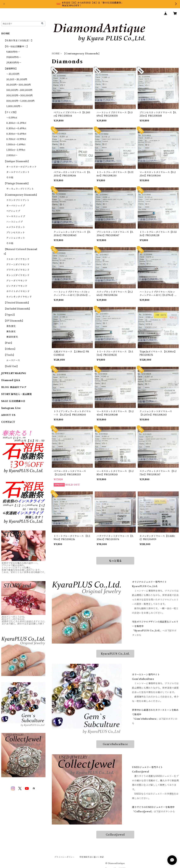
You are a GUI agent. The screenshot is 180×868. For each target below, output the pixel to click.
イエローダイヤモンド (18, 259)
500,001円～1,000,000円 (20, 101)
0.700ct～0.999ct (16, 139)
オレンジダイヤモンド (18, 275)
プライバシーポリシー (64, 857)
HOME (56, 54)
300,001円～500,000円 (19, 96)
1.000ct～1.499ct (16, 145)
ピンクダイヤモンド (17, 286)
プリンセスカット (16, 232)
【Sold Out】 (11, 366)
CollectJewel (115, 835)
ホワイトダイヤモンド (18, 291)
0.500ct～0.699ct (16, 134)
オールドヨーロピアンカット (21, 167)
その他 (10, 177)
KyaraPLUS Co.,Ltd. (115, 654)
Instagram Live (11, 408)
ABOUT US (8, 415)
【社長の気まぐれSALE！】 (19, 40)
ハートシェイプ (15, 222)
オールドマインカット (18, 172)
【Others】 (10, 349)
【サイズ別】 (11, 112)
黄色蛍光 (11, 332)
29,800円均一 (14, 63)
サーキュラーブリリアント (20, 189)
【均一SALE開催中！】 (16, 46)
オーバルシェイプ (16, 206)
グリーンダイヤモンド (18, 264)
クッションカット (16, 238)
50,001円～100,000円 (19, 85)
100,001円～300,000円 (19, 90)
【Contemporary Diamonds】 (21, 195)
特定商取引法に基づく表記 (92, 857)
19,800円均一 (14, 57)
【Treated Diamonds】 (17, 303)
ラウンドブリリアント (18, 200)
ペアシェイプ (13, 211)
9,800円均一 (13, 52)
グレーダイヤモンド (17, 281)
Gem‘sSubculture (115, 744)
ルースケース (13, 360)
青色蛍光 (11, 326)
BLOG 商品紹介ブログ (14, 387)
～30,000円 (13, 74)
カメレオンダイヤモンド (19, 297)
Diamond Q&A (11, 380)
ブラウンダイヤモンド (18, 270)
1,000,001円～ (14, 106)
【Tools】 (10, 355)
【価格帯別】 (11, 69)
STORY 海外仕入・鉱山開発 (17, 394)
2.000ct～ (12, 155)
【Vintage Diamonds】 (17, 183)
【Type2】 (10, 315)
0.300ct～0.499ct (16, 128)
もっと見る (115, 561)
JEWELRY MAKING (14, 373)
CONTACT (8, 422)
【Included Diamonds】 (17, 309)
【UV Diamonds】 (14, 321)
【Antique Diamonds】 (17, 161)
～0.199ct (12, 118)
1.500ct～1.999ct (16, 150)
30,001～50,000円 (17, 79)
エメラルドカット (16, 227)
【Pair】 (9, 343)
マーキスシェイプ (16, 216)
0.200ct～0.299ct (16, 123)
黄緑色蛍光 (12, 337)
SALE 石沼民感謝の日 (13, 401)
